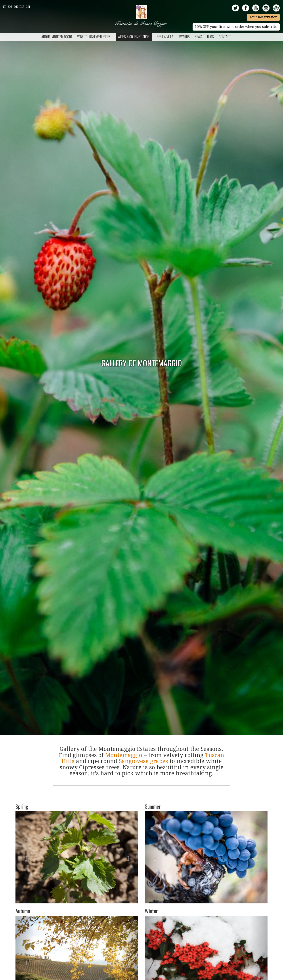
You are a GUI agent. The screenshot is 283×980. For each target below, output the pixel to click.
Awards (184, 37)
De (16, 7)
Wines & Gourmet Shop (134, 37)
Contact (225, 37)
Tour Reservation (263, 17)
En (10, 7)
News (198, 37)
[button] (25, 857)
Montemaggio (124, 755)
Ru (22, 7)
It (4, 7)
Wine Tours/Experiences (94, 37)
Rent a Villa (165, 37)
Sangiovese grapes (143, 761)
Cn (28, 7)
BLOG (210, 37)
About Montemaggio (57, 37)
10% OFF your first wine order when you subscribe (236, 27)
